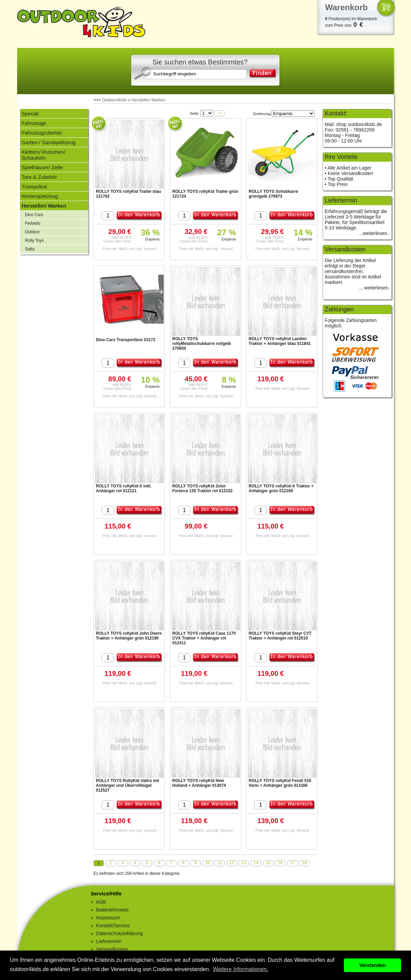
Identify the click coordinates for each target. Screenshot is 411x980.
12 (232, 863)
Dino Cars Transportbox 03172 (126, 340)
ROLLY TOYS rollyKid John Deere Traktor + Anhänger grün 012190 (129, 636)
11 (220, 863)
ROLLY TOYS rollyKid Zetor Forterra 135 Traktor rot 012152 (202, 488)
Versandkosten (112, 949)
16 (280, 863)
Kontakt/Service (113, 926)
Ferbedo (33, 223)
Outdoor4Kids (114, 100)
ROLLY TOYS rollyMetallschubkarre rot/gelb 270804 (202, 344)
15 (268, 863)
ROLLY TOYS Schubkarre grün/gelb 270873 (273, 194)
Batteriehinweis (113, 910)
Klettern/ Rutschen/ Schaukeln (43, 155)
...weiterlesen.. (374, 233)
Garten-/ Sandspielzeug (49, 142)
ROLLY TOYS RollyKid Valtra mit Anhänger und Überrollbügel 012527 (128, 785)
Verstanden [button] (373, 965)
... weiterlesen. (374, 288)
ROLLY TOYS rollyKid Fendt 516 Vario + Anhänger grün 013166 (280, 783)
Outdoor (32, 232)
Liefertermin (109, 941)
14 (256, 863)
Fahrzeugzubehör (42, 133)
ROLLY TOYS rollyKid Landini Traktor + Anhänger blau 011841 (280, 341)
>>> (97, 100)
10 (207, 863)
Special (30, 114)
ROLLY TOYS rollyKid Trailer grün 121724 (205, 194)
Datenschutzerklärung (120, 933)
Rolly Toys (34, 240)
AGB (101, 902)
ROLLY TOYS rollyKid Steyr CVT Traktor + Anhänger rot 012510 (280, 636)
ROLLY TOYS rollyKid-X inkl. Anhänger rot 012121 (124, 488)
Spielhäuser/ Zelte (42, 167)
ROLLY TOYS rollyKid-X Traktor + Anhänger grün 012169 (281, 488)
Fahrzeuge (34, 123)
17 (292, 863)
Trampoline (34, 187)
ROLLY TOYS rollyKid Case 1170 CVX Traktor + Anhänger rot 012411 (204, 638)
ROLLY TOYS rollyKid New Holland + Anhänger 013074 (199, 783)
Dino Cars (34, 215)
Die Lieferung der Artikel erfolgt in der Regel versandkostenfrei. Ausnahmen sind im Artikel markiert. (353, 271)
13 (244, 863)
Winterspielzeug (40, 196)
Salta (30, 249)
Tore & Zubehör (39, 177)
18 (304, 863)
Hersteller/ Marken (148, 100)
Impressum (108, 918)
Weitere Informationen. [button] (241, 969)
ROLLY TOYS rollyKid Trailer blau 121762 (129, 194)
